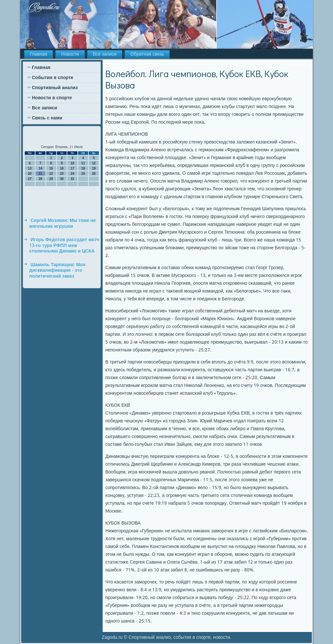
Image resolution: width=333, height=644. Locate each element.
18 (83, 168)
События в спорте (53, 78)
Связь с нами (47, 118)
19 (94, 168)
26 (94, 174)
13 (30, 168)
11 (83, 163)
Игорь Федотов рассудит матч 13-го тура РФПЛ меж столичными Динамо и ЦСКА (64, 246)
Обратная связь (147, 54)
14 (40, 168)
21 (40, 174)
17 (72, 168)
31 (72, 179)
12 (94, 163)
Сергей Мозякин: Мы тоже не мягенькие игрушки (62, 224)
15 (51, 168)
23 (62, 174)
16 (62, 168)
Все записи (105, 54)
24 (72, 174)
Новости (70, 54)
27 (30, 179)
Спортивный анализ (55, 88)
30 (62, 179)
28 (40, 179)
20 (30, 174)
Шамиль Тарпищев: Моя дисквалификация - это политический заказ (57, 271)
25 (83, 174)
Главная (39, 54)
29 (51, 179)
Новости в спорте (52, 98)
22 (51, 174)
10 (72, 163)
